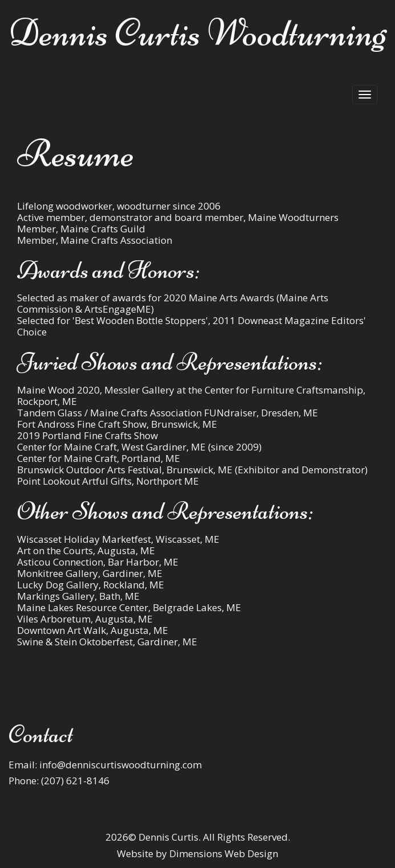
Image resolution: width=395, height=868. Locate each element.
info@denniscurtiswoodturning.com (121, 765)
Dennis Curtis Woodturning (198, 32)
